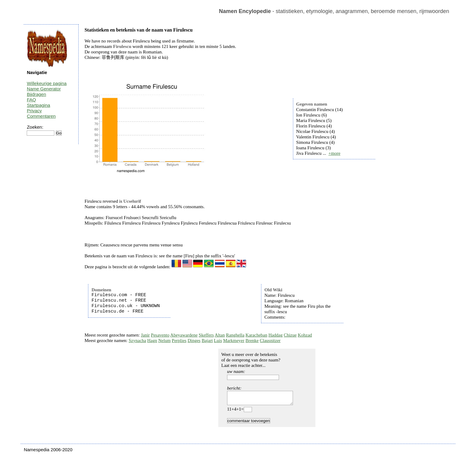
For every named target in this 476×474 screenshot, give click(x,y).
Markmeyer (234, 340)
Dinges (194, 340)
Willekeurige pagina (47, 83)
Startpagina (38, 105)
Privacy (34, 111)
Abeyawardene (184, 335)
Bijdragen (36, 94)
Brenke (252, 340)
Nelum (164, 340)
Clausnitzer (270, 340)
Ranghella (235, 335)
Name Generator (44, 89)
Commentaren (41, 116)
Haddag (275, 335)
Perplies (179, 340)
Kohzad (305, 335)
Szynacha (137, 340)
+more (334, 153)
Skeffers (206, 335)
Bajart (207, 340)
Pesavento (160, 335)
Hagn (152, 340)
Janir (145, 335)
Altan (220, 335)
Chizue (290, 335)
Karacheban (257, 335)
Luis (218, 340)
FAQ (31, 100)
